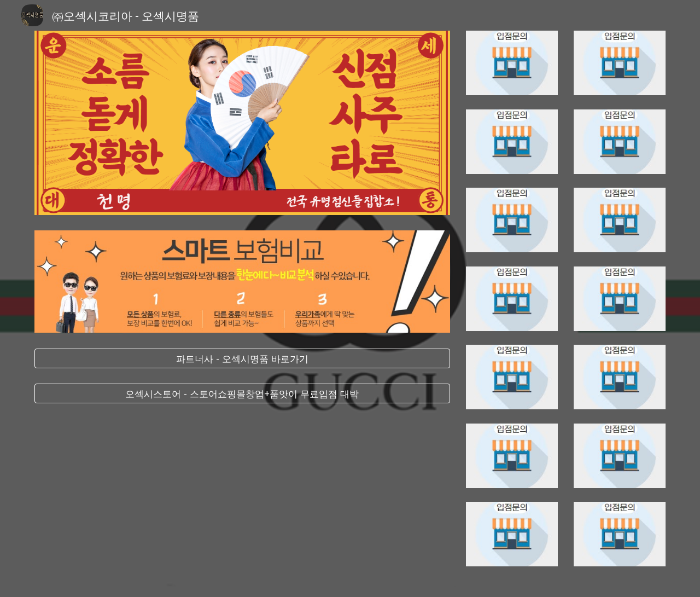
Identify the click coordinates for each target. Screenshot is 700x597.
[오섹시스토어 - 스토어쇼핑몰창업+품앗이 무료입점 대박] (242, 394)
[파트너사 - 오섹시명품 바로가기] (242, 359)
